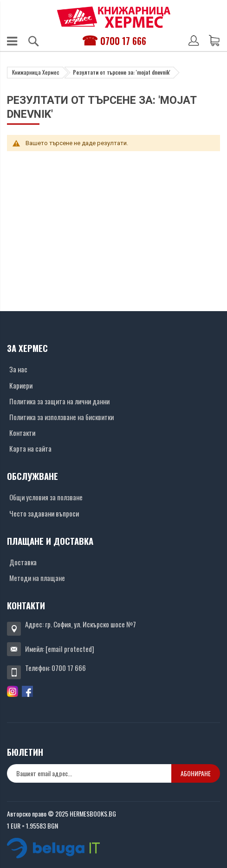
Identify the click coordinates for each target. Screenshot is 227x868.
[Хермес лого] (114, 17)
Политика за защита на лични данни (59, 401)
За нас (18, 369)
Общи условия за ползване (46, 497)
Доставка (23, 562)
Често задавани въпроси (44, 513)
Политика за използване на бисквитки (62, 417)
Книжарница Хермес (36, 72)
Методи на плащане (37, 578)
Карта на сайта (30, 448)
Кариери (21, 385)
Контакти (22, 433)
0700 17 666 (123, 41)
